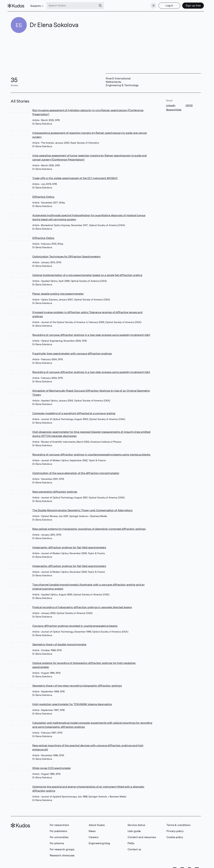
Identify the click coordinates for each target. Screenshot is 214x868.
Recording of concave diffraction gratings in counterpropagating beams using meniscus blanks (91, 452)
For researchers (59, 823)
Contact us (134, 847)
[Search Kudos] (75, 5)
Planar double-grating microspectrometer (58, 292)
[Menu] (150, 5)
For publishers (58, 829)
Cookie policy (175, 835)
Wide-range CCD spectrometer (52, 766)
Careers (94, 835)
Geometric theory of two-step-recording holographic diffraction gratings (77, 684)
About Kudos (97, 823)
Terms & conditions (178, 823)
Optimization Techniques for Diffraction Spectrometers (66, 255)
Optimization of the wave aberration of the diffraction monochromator (76, 471)
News (92, 829)
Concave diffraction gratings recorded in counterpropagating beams (75, 624)
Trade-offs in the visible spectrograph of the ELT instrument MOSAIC (75, 176)
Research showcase (62, 853)
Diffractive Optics (43, 195)
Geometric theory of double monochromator (59, 642)
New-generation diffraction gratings (55, 490)
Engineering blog (99, 841)
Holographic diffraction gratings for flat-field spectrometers (69, 545)
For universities (59, 835)
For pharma (57, 841)
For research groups (62, 847)
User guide (134, 829)
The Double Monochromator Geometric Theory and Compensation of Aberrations (82, 508)
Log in (166, 5)
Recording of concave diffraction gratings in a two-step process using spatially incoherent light (91, 333)
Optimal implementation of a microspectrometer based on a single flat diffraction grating (87, 273)
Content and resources (142, 835)
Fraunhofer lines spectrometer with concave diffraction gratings (72, 351)
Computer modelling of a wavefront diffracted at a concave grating (74, 411)
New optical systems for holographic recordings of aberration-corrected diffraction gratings (89, 527)
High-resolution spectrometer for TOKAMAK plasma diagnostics (72, 702)
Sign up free (190, 5)
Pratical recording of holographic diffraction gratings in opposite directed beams (82, 605)
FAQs (131, 841)
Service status (136, 823)
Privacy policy (175, 829)
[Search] (104, 5)
